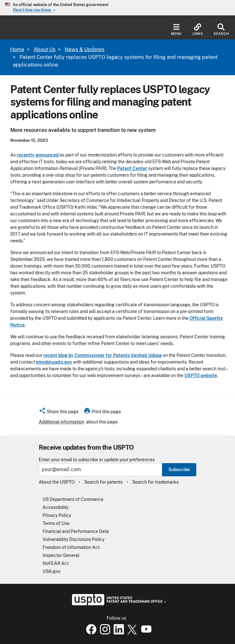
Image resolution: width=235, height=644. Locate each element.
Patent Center (132, 168)
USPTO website (201, 375)
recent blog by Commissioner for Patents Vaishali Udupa (102, 355)
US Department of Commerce (73, 499)
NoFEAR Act (56, 563)
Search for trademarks (155, 482)
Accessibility (56, 507)
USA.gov (52, 571)
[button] (59, 413)
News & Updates (85, 49)
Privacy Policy (57, 515)
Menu (176, 30)
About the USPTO (57, 482)
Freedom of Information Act (71, 547)
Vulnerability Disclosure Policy (73, 539)
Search (221, 30)
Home (17, 49)
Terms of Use (56, 523)
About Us (45, 49)
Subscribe (179, 470)
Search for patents (103, 482)
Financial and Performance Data (76, 531)
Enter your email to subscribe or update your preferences (97, 460)
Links (198, 30)
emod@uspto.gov (54, 362)
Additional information (61, 422)
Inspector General (61, 555)
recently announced (38, 155)
